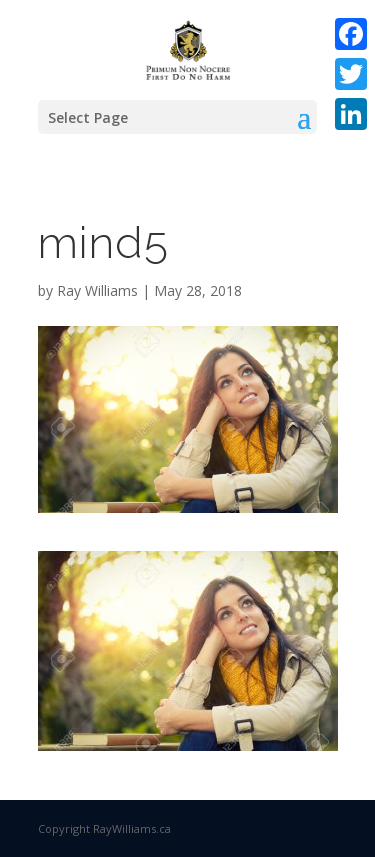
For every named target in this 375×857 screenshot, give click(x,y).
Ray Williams (97, 290)
